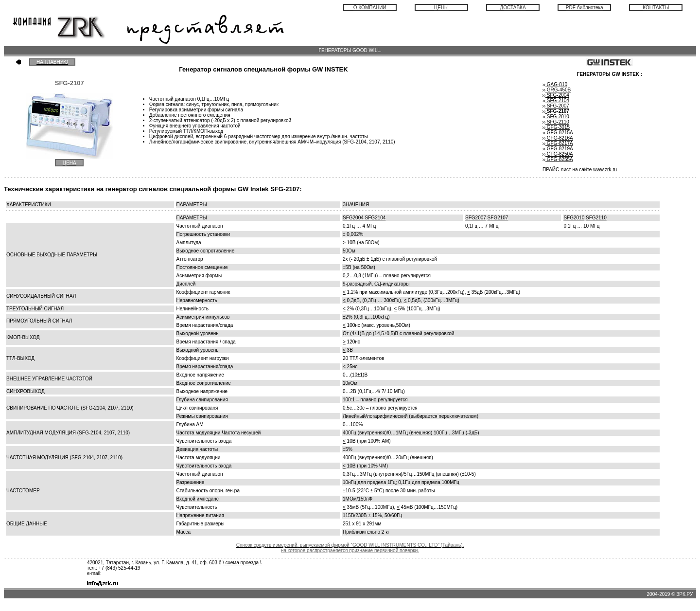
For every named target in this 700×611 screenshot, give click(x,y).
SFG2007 (476, 218)
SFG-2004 (556, 95)
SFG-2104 (556, 100)
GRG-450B (557, 90)
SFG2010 (574, 218)
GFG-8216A (558, 138)
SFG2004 (354, 218)
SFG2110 (596, 218)
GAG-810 (556, 84)
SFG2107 (498, 218)
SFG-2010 (556, 117)
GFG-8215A (558, 133)
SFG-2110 (556, 122)
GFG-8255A (558, 159)
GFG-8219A (558, 149)
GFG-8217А (558, 143)
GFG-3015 (558, 127)
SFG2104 (376, 218)
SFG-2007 (556, 106)
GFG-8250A (558, 154)
